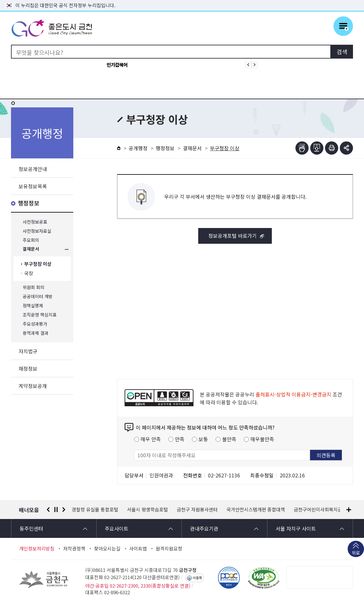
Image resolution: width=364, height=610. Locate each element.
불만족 (229, 439)
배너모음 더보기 (349, 510)
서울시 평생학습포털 (148, 510)
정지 (56, 510)
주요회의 (31, 240)
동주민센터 (31, 528)
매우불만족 (262, 439)
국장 (29, 273)
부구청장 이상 (38, 264)
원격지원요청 (169, 549)
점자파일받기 (317, 148)
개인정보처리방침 (37, 549)
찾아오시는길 (107, 549)
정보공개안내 (33, 169)
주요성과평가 (35, 324)
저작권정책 (74, 549)
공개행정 (138, 148)
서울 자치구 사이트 (296, 528)
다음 (64, 510)
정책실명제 (33, 306)
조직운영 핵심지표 (40, 315)
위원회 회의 (34, 287)
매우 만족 (151, 439)
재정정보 (28, 368)
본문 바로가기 (182, 0)
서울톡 (197, 578)
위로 (356, 553)
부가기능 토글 (346, 148)
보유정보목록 (33, 186)
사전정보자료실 (37, 231)
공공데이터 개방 (38, 296)
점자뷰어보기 (302, 148)
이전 (48, 510)
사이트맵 (138, 549)
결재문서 (31, 249)
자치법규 (28, 351)
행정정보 (29, 203)
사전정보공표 (35, 222)
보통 (203, 439)
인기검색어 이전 (248, 65)
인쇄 (332, 148)
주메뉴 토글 (343, 26)
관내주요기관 (204, 528)
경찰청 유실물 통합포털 (95, 510)
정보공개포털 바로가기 (232, 236)
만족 (180, 439)
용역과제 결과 (36, 333)
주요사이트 (117, 528)
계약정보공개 (33, 386)
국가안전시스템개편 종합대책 (256, 510)
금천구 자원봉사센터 (197, 510)
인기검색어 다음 (255, 65)
